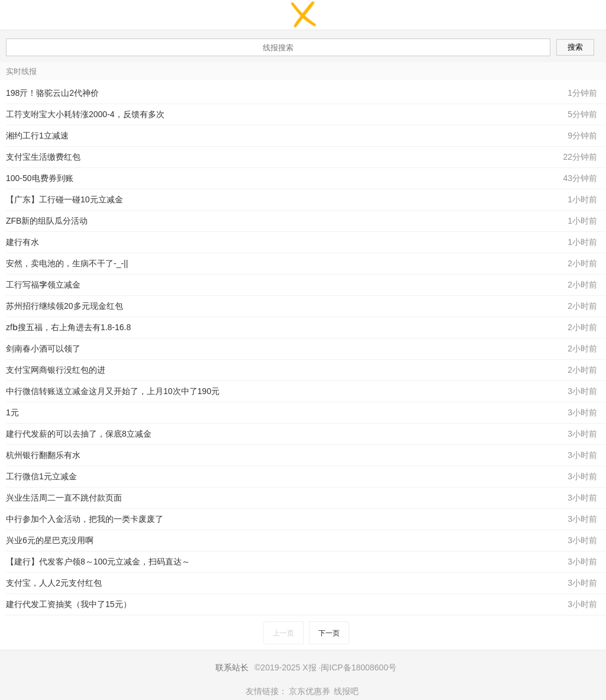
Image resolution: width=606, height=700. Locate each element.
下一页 (329, 633)
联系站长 (232, 667)
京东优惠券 (310, 691)
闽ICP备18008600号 (359, 667)
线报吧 (346, 691)
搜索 (575, 47)
